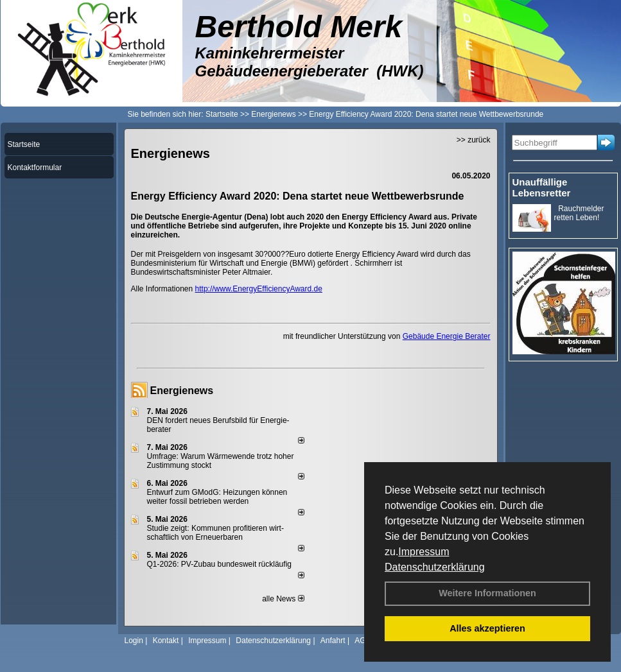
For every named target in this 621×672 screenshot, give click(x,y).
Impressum (424, 552)
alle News (283, 599)
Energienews (182, 391)
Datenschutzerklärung (435, 567)
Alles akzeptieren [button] (487, 628)
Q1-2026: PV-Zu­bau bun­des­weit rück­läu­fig (219, 564)
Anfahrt (333, 641)
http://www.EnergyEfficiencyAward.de (259, 289)
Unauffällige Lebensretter (542, 187)
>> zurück (474, 140)
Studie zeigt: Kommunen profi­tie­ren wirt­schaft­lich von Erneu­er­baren (215, 533)
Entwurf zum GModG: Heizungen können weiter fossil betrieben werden (217, 497)
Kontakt (166, 641)
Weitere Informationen (487, 593)
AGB (363, 641)
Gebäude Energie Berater (447, 336)
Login (134, 641)
